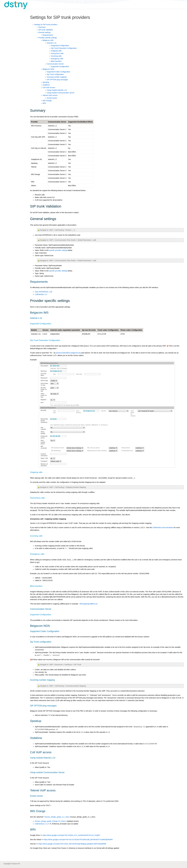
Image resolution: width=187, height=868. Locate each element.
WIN (44, 103)
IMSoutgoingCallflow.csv (89, 604)
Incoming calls (56, 56)
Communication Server (55, 64)
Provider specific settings (48, 38)
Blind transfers (56, 61)
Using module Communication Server (61, 93)
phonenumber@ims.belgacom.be (68, 353)
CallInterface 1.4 (41, 294)
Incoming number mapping (57, 77)
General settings (44, 32)
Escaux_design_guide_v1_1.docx (57, 817)
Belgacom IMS (48, 40)
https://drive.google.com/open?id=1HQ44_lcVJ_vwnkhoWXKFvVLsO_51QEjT (71, 835)
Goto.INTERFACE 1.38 (43, 292)
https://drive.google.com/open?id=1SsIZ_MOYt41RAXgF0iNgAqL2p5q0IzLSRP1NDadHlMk (72, 844)
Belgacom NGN (48, 69)
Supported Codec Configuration (58, 72)
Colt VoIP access (49, 87)
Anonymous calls (57, 53)
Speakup (46, 82)
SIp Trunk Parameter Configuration (64, 48)
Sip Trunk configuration (55, 74)
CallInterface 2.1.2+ (42, 824)
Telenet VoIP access (50, 95)
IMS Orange (47, 101)
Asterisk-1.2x (52, 43)
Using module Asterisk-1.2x (57, 90)
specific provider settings (58, 250)
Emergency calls (57, 59)
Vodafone (46, 85)
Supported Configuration (60, 46)
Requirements (48, 35)
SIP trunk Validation (46, 30)
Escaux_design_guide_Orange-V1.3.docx (50, 821)
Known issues (52, 98)
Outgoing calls (56, 51)
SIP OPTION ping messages (57, 80)
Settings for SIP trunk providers (46, 25)
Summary (42, 27)
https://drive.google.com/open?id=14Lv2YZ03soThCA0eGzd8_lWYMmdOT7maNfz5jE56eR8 (78, 840)
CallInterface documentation (163, 527)
